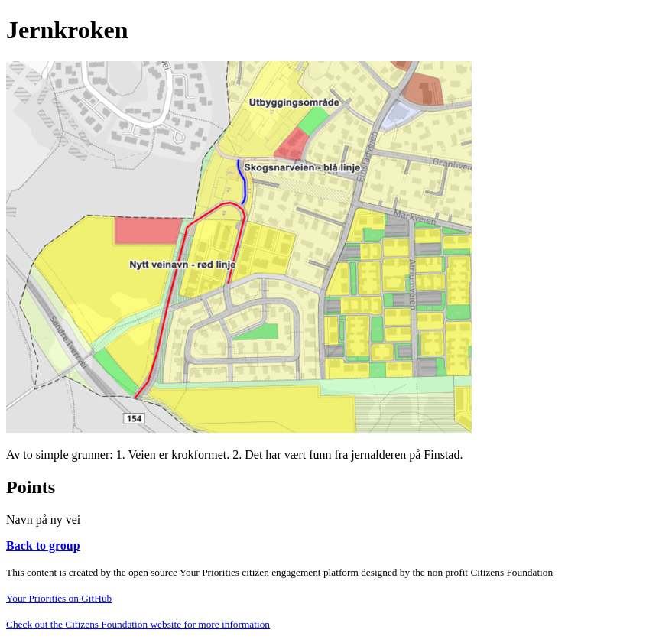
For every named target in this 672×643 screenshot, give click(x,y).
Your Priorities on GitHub (59, 598)
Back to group (43, 546)
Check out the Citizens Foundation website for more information (138, 624)
